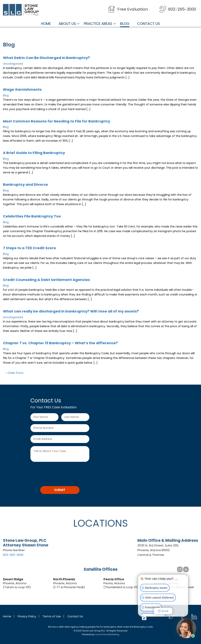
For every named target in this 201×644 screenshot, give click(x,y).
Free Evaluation (133, 9)
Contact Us (149, 24)
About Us (67, 24)
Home (46, 24)
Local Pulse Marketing (107, 634)
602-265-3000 (182, 9)
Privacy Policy (27, 616)
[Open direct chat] (180, 569)
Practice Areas (98, 24)
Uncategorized (13, 64)
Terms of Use (52, 616)
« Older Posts (15, 373)
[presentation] (60, 473)
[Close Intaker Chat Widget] (186, 569)
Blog (125, 24)
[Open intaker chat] (144, 618)
